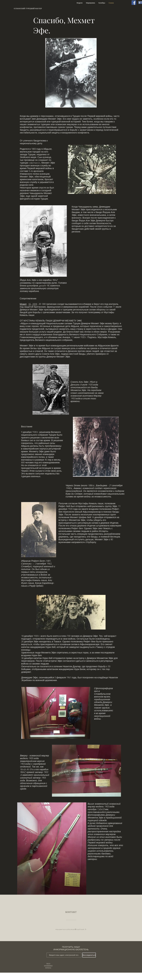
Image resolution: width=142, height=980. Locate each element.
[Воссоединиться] (89, 955)
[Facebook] (134, 3)
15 (30, 304)
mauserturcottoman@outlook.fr (71, 929)
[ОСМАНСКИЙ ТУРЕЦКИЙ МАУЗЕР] (28, 9)
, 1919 (34, 304)
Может (23, 304)
